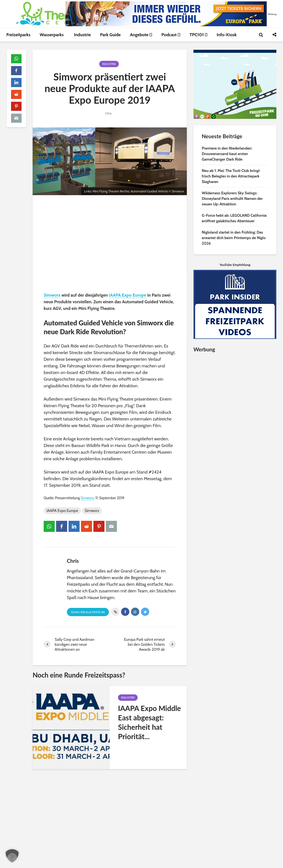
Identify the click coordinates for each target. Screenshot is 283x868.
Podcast (171, 35)
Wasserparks (52, 35)
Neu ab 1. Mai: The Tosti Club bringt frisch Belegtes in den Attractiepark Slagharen (231, 176)
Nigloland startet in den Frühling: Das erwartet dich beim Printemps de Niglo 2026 (234, 238)
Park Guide (110, 35)
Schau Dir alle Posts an (88, 612)
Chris (108, 113)
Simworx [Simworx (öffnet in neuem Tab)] (52, 295)
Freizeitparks (18, 35)
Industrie (82, 35)
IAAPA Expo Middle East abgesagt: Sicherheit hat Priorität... (150, 722)
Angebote (141, 35)
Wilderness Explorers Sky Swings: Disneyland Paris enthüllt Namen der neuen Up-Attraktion (232, 198)
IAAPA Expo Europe (62, 511)
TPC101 (199, 35)
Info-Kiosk (227, 35)
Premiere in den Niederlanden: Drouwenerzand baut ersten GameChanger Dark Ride (227, 154)
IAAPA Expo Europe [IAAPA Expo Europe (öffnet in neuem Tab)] (128, 295)
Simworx (92, 511)
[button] (12, 856)
